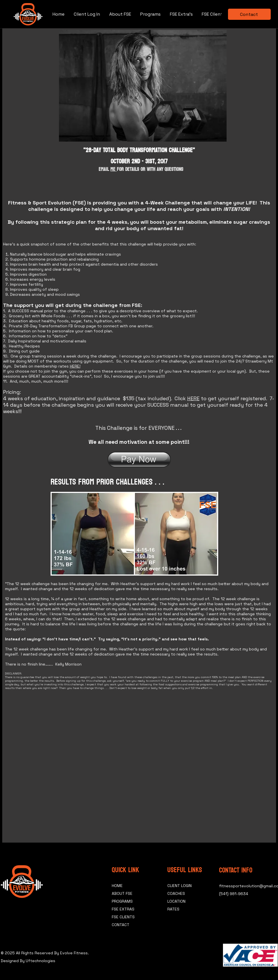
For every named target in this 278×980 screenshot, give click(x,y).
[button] (213, 14)
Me (114, 169)
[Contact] (249, 14)
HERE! (75, 366)
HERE (193, 398)
